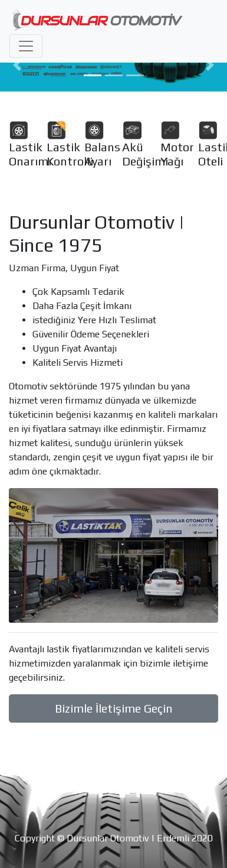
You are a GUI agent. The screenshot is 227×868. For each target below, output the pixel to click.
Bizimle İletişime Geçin (114, 708)
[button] (17, 65)
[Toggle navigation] (26, 46)
